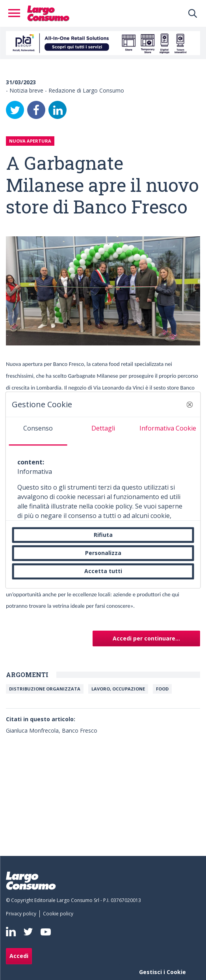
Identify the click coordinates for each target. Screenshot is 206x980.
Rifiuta (103, 535)
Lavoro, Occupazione (118, 689)
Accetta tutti (103, 571)
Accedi (19, 956)
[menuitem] (23, 914)
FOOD (162, 689)
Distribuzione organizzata (45, 689)
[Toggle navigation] (17, 13)
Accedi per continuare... (146, 638)
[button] (190, 405)
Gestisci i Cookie (162, 972)
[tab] (38, 431)
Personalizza (103, 553)
